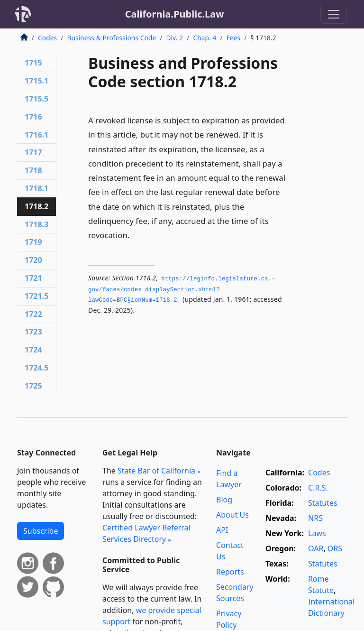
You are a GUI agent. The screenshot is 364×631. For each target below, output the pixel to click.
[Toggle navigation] (334, 14)
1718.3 (36, 224)
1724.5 (36, 368)
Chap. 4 (205, 38)
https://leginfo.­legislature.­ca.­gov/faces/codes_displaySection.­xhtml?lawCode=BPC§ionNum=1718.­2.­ (182, 290)
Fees (234, 38)
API (222, 530)
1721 (33, 278)
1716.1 (36, 135)
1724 (33, 350)
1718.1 (36, 188)
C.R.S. (318, 488)
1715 (33, 63)
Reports (230, 572)
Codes (47, 38)
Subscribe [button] (41, 531)
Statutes (323, 503)
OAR (316, 548)
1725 (33, 386)
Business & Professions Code (111, 38)
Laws (317, 533)
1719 (33, 242)
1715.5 (36, 99)
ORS (335, 548)
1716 (33, 117)
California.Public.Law (175, 14)
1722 (33, 314)
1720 (33, 260)
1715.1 (36, 81)
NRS (315, 518)
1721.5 (36, 296)
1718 (33, 170)
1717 (33, 152)
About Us (232, 515)
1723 (33, 332)
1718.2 (36, 206)
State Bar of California (156, 471)
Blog (224, 500)
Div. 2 (174, 38)
